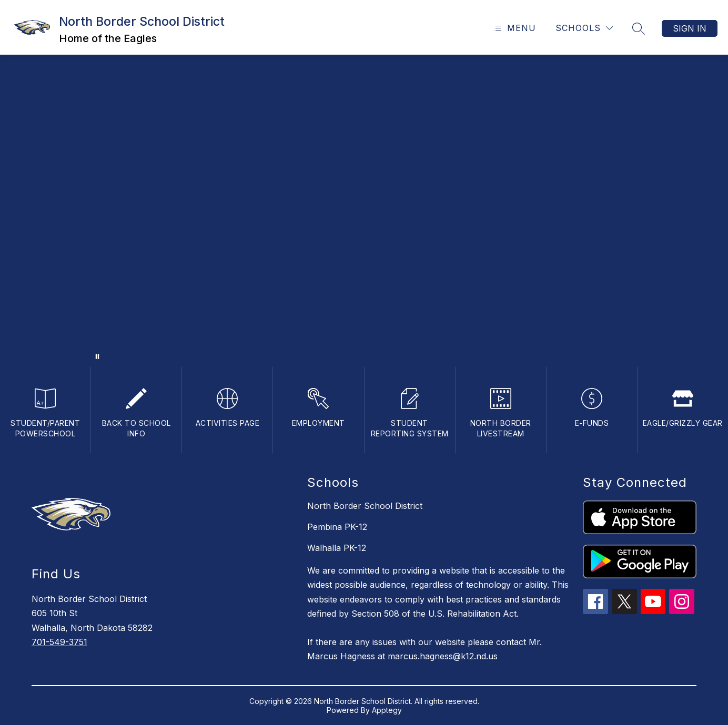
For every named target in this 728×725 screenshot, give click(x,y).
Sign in (690, 28)
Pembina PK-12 (337, 527)
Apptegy (387, 710)
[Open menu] (514, 28)
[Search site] (639, 28)
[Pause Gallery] (97, 356)
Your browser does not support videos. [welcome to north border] (364, 211)
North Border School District (365, 506)
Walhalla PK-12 (337, 548)
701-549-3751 (59, 642)
